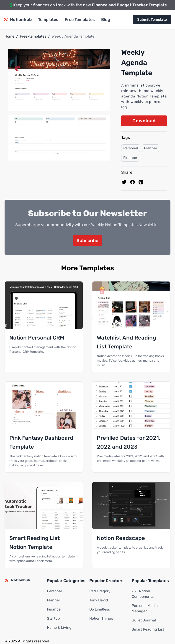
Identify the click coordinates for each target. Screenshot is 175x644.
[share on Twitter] (124, 182)
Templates (48, 20)
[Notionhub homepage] (18, 20)
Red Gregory (100, 591)
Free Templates (80, 20)
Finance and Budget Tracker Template (129, 5)
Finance (130, 158)
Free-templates (33, 36)
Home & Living (59, 627)
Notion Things (101, 618)
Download (144, 121)
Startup (53, 618)
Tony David (99, 600)
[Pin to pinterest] (141, 182)
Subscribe (87, 240)
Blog (106, 20)
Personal (131, 148)
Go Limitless (100, 609)
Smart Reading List (148, 629)
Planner (151, 148)
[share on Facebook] (133, 182)
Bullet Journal (144, 620)
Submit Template (152, 19)
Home (9, 36)
